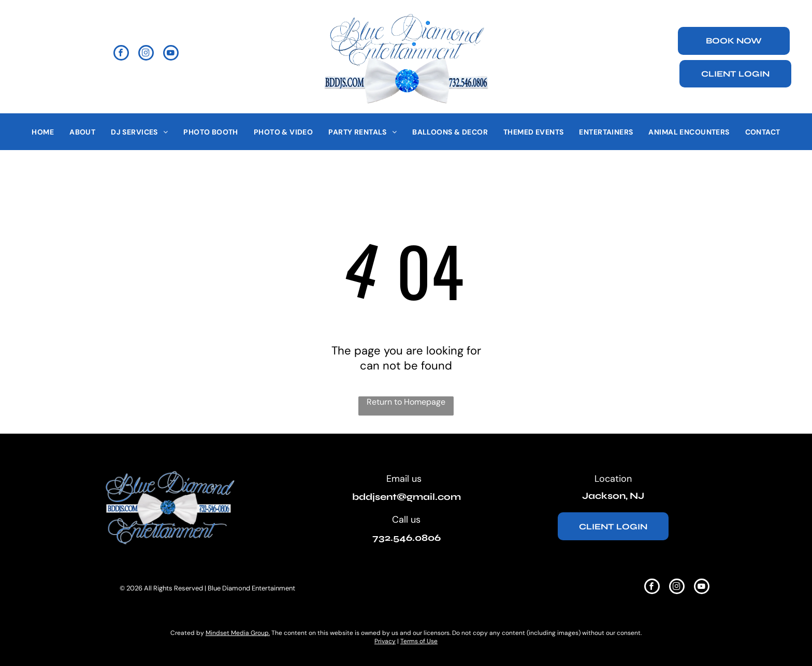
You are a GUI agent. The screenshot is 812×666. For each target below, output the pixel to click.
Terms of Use (419, 641)
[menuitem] (43, 132)
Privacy (385, 641)
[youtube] (171, 54)
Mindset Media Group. (238, 633)
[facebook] (121, 54)
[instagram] (146, 54)
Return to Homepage (406, 402)
